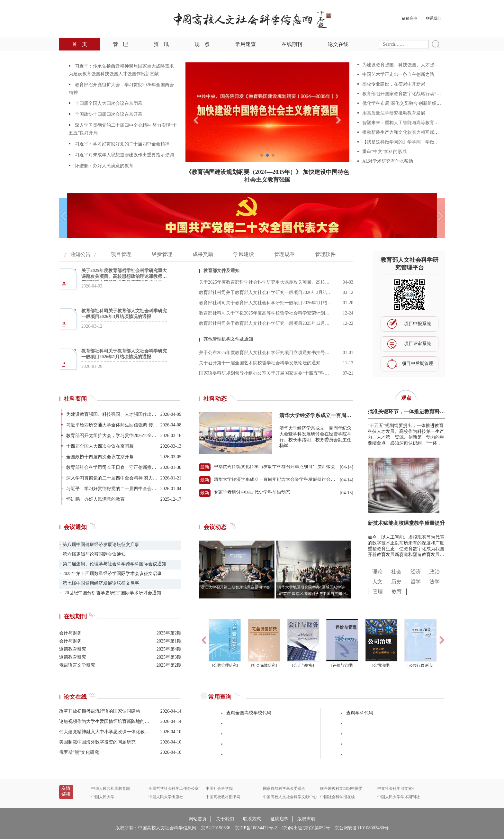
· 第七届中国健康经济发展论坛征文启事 (99, 583)
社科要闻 (75, 399)
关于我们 (225, 819)
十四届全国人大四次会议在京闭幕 (108, 103)
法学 (435, 582)
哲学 (416, 582)
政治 (435, 572)
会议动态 (215, 527)
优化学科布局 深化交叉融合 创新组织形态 (404, 103)
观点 (202, 44)
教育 (397, 592)
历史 (396, 582)
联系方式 (252, 819)
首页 (80, 44)
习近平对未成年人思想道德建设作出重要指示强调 (124, 155)
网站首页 (198, 819)
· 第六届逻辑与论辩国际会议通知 (92, 554)
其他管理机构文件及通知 (228, 339)
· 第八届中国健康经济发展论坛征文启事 (99, 545)
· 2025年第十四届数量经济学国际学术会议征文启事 (110, 574)
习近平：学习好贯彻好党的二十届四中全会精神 (122, 144)
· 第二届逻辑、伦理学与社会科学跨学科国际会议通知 (113, 564)
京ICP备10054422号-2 (256, 828)
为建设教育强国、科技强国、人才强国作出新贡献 (412, 65)
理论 (377, 572)
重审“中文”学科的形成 (384, 152)
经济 (416, 572)
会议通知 (75, 527)
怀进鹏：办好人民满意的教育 (104, 166)
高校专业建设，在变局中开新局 (394, 84)
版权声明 (306, 819)
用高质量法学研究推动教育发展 (394, 113)
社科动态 (215, 399)
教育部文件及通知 (221, 271)
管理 (120, 44)
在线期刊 (292, 44)
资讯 (161, 44)
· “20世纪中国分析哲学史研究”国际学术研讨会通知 (110, 593)
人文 (377, 582)
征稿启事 (279, 819)
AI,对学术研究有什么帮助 (388, 161)
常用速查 (246, 44)
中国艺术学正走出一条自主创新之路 (398, 74)
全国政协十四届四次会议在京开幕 (108, 114)
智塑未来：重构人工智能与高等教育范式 (403, 123)
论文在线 (338, 44)
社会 (396, 572)
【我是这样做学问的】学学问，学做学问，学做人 (412, 142)
